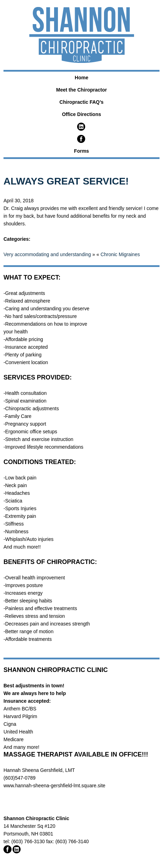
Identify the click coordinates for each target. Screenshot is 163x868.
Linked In (17, 849)
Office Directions (81, 114)
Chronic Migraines (120, 254)
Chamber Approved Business (33, 800)
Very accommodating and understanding (47, 254)
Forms (81, 151)
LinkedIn (81, 127)
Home (81, 78)
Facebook (81, 139)
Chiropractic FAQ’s (81, 102)
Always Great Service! (66, 181)
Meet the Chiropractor (81, 90)
